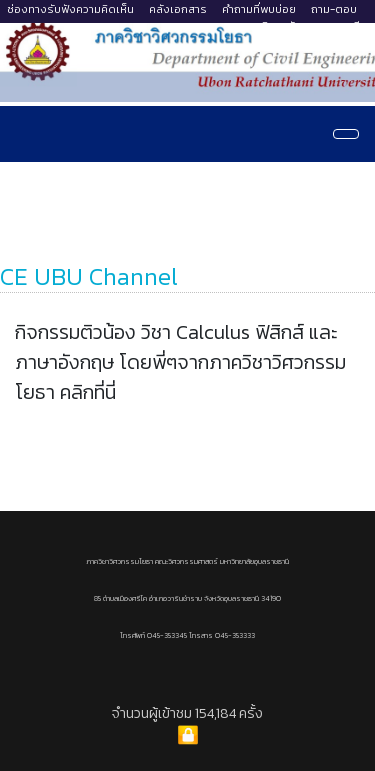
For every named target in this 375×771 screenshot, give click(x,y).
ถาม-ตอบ (334, 9)
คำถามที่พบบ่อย (259, 9)
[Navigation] (346, 134)
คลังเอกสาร (178, 9)
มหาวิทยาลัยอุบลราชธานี (303, 26)
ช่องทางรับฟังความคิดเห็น (70, 9)
